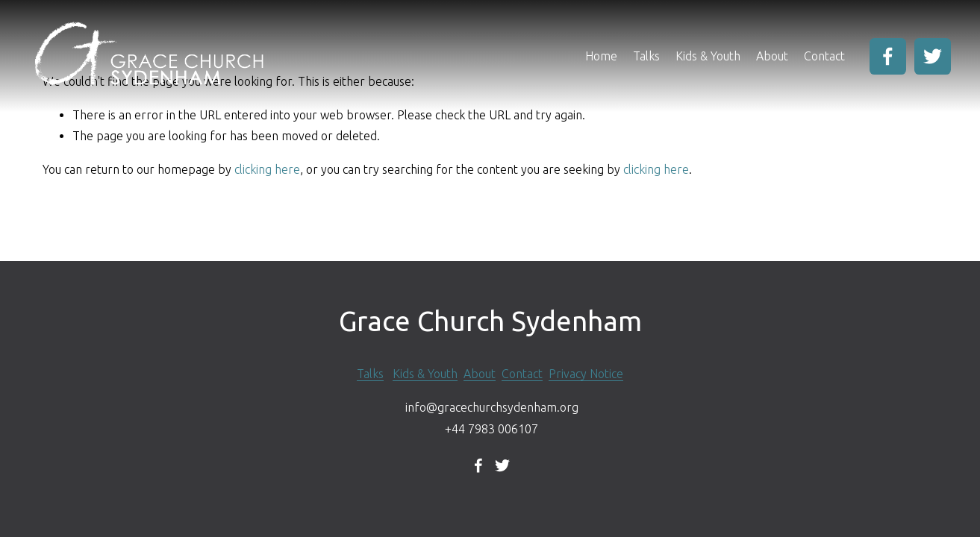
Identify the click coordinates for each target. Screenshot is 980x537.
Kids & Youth (708, 56)
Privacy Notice (586, 374)
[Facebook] (888, 56)
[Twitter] (933, 56)
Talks (646, 56)
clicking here (267, 169)
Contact (824, 56)
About (480, 374)
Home (601, 56)
